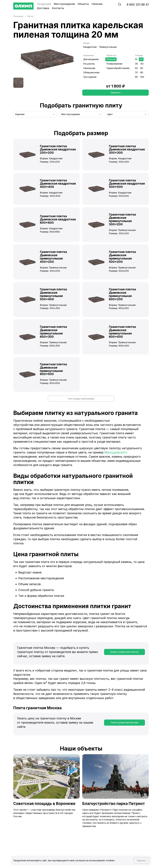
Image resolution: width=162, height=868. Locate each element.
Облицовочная (91, 72)
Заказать (116, 93)
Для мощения (91, 59)
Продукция (44, 4)
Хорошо (140, 859)
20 (141, 59)
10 (136, 59)
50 (136, 68)
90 (136, 77)
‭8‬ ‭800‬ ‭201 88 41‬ (138, 5)
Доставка (43, 8)
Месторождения (64, 4)
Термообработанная (118, 68)
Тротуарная (90, 77)
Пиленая (111, 59)
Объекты (83, 4)
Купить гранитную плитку (124, 654)
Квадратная (90, 47)
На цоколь (89, 64)
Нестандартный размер (81, 400)
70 (136, 72)
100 (142, 77)
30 (136, 64)
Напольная (89, 68)
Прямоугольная (108, 47)
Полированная (114, 64)
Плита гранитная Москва (124, 725)
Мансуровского (116, 454)
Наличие (97, 4)
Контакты (58, 8)
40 (142, 64)
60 (142, 68)
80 (142, 72)
